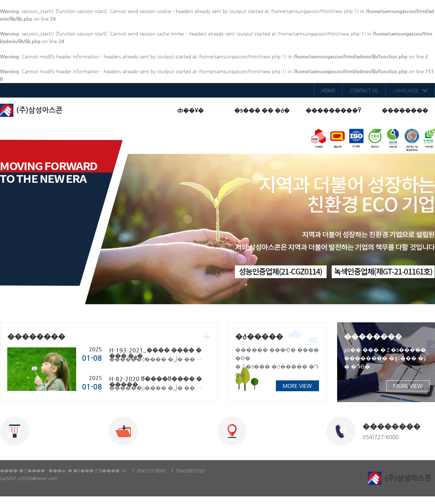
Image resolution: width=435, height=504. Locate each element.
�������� (405, 110)
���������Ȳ (333, 110)
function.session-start (81, 11)
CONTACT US (364, 90)
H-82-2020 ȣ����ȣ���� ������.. (156, 382)
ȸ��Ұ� (190, 110)
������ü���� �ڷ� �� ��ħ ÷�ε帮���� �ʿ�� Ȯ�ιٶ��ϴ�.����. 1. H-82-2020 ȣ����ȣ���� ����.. (157, 388)
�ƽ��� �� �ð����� (262, 115)
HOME (328, 90)
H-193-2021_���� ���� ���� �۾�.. (155, 353)
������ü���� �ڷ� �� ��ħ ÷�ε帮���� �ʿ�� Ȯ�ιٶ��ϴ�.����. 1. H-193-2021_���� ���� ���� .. (157, 359)
